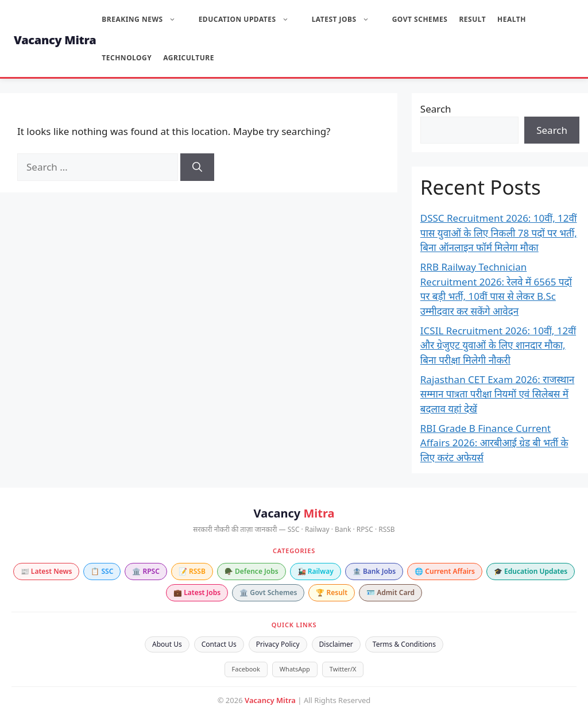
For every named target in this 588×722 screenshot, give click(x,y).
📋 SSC (102, 571)
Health (512, 19)
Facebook (246, 669)
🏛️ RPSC (146, 571)
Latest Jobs (346, 19)
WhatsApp (295, 669)
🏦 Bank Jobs (374, 571)
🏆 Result (332, 592)
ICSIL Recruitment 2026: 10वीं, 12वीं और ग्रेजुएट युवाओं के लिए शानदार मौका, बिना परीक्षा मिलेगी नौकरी (498, 345)
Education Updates (249, 19)
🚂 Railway (316, 571)
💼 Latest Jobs (197, 592)
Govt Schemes (420, 19)
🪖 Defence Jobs (252, 571)
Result (472, 19)
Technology (127, 58)
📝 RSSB (192, 571)
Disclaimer (336, 644)
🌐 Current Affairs (445, 571)
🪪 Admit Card (390, 592)
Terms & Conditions (404, 644)
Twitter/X (343, 669)
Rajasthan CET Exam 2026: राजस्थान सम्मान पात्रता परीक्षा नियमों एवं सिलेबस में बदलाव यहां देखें (497, 394)
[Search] (197, 167)
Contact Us (219, 644)
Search (436, 109)
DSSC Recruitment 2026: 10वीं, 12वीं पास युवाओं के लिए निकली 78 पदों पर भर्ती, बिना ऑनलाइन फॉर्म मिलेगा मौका (499, 233)
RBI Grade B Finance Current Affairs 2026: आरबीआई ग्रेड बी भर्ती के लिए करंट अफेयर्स (494, 443)
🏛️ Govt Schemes (268, 592)
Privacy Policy (278, 644)
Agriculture (189, 58)
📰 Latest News (47, 571)
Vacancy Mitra (55, 40)
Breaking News (144, 19)
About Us (167, 644)
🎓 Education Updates (531, 571)
